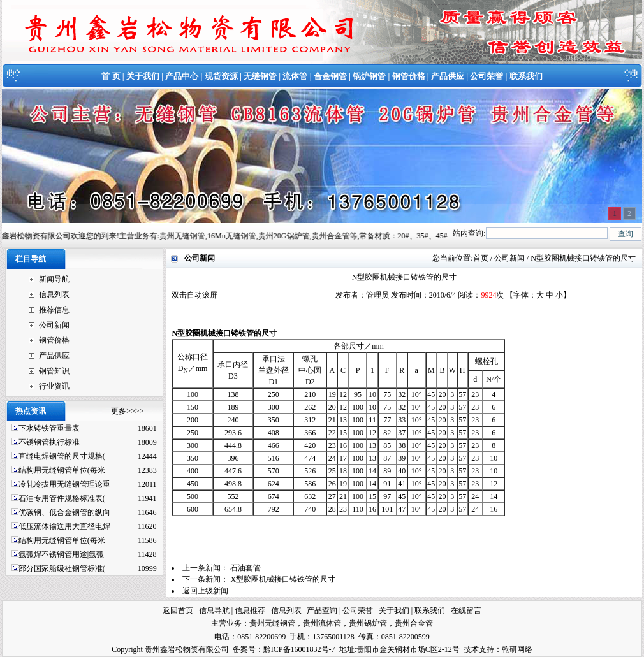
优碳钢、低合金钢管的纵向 (64, 512)
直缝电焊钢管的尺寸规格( (62, 456)
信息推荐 (250, 610)
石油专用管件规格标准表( (62, 498)
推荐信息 (54, 310)
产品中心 (182, 76)
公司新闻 (54, 325)
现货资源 (221, 76)
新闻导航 (54, 279)
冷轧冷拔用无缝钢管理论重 (64, 484)
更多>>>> (127, 411)
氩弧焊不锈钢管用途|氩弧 (61, 554)
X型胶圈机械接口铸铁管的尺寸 (283, 579)
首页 (481, 258)
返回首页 (178, 610)
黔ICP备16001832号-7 (299, 649)
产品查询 (322, 610)
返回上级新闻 (205, 591)
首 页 (111, 76)
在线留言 (466, 610)
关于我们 (143, 76)
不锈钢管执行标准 (49, 442)
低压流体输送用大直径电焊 (64, 526)
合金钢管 (330, 76)
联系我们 (526, 76)
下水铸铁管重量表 (49, 428)
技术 (471, 649)
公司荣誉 (487, 76)
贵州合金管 (414, 623)
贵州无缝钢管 (272, 623)
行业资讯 (54, 386)
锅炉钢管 (369, 76)
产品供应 (448, 76)
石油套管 (245, 568)
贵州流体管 (322, 623)
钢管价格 (409, 76)
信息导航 (214, 610)
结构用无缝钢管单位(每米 (62, 470)
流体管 (295, 76)
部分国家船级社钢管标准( (62, 568)
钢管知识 (54, 371)
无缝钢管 (260, 76)
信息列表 (54, 294)
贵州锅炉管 (368, 623)
